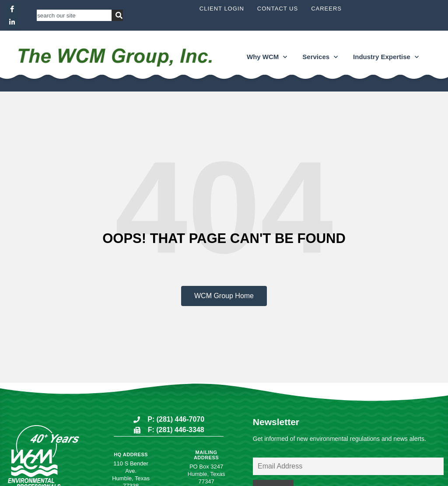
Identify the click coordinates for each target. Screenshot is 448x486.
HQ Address (131, 454)
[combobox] (74, 15)
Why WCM (267, 57)
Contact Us (278, 9)
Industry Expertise (386, 57)
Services (320, 57)
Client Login (222, 9)
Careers (326, 9)
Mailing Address (206, 455)
